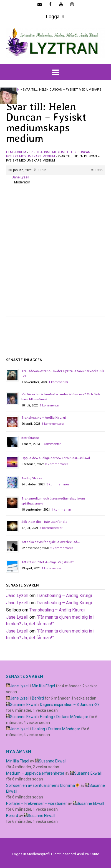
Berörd (38, 698)
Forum (21, 152)
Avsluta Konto (88, 854)
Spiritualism (39, 152)
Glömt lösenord (64, 854)
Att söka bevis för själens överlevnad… (51, 542)
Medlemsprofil (39, 854)
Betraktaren (30, 438)
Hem (9, 152)
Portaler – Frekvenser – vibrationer (36, 803)
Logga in (55, 16)
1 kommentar (58, 382)
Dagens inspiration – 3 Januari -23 (70, 705)
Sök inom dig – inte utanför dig (44, 522)
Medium (58, 152)
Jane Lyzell (17, 596)
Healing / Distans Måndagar (64, 717)
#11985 (97, 170)
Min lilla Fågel (43, 686)
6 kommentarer (53, 424)
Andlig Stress (32, 478)
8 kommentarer (57, 464)
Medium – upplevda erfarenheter (35, 773)
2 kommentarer (62, 548)
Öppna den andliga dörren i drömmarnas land (56, 458)
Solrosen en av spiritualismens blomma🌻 (43, 785)
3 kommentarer (58, 484)
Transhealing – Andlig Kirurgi (44, 418)
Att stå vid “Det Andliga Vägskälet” (48, 562)
